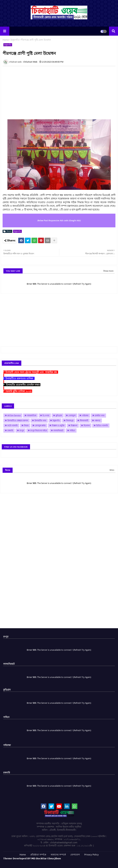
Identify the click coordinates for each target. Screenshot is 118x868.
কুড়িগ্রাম (59, 415)
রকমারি (10, 430)
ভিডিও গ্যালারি (102, 425)
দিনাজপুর (70, 420)
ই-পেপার (46, 415)
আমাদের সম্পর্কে (58, 855)
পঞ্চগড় (97, 420)
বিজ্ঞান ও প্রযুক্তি (58, 425)
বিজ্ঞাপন (74, 425)
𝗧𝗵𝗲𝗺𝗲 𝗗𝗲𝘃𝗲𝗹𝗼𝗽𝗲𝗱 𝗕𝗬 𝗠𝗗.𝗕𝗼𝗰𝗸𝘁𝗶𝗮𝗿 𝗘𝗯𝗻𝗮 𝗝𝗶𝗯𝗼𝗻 (32, 858)
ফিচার (26, 425)
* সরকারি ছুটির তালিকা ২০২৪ (18, 391)
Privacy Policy (91, 855)
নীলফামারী (84, 420)
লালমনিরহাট (58, 430)
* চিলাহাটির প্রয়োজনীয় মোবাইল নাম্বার (22, 385)
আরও (112, 470)
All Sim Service (14, 415)
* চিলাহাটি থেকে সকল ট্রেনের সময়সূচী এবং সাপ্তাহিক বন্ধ (31, 372)
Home (6, 40)
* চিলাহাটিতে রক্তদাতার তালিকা (19, 378)
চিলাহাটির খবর (40, 420)
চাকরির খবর (100, 415)
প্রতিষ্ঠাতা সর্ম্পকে (38, 855)
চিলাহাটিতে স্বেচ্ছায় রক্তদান (18, 420)
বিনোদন (87, 425)
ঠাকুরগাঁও (15, 40)
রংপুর (22, 430)
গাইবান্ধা (85, 415)
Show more (108, 271)
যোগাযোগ (75, 855)
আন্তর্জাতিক (32, 415)
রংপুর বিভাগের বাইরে (39, 430)
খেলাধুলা (72, 415)
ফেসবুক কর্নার (40, 425)
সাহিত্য (72, 430)
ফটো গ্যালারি (13, 425)
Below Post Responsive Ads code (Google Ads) (59, 220)
